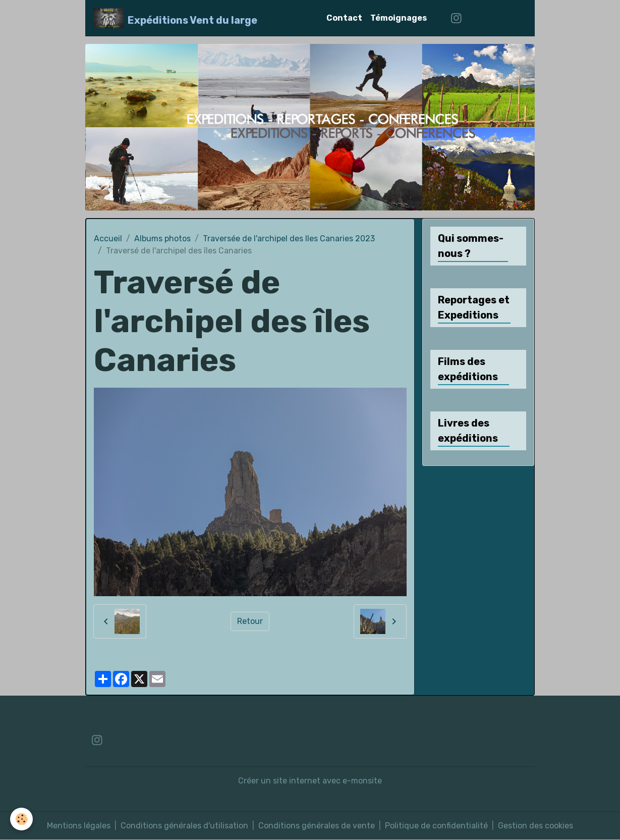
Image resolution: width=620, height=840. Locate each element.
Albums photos (162, 239)
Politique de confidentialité (436, 826)
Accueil (108, 239)
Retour (250, 621)
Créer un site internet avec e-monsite (310, 781)
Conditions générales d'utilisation (184, 826)
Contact (344, 18)
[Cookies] (21, 819)
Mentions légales (79, 826)
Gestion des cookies (536, 826)
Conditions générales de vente (317, 826)
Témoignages (399, 18)
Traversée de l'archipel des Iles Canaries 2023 (289, 239)
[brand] (175, 18)
